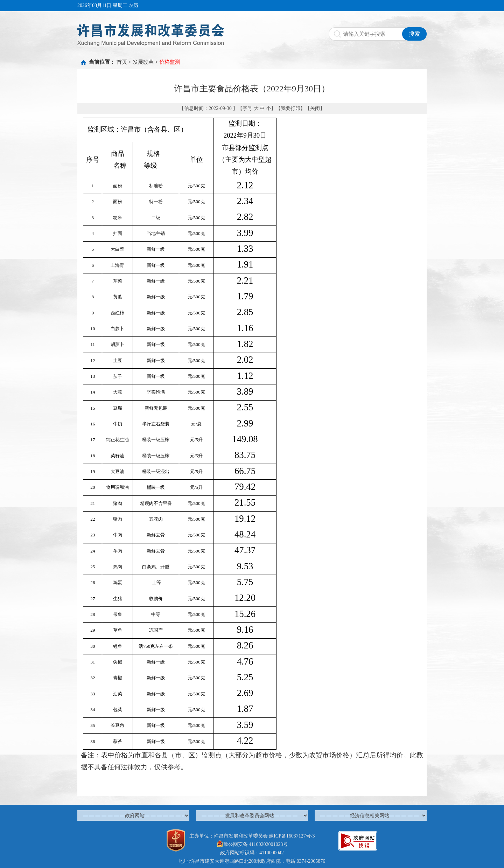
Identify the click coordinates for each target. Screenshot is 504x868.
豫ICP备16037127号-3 (292, 836)
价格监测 (170, 62)
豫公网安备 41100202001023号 (252, 844)
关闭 (315, 108)
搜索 (414, 34)
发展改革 (143, 62)
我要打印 (290, 108)
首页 (122, 62)
